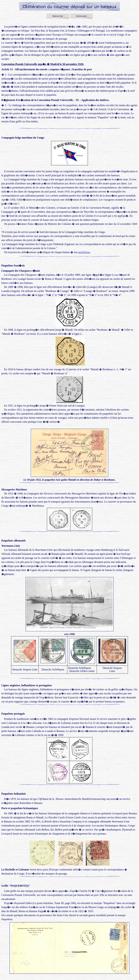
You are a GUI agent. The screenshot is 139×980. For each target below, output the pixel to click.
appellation (84, 252)
